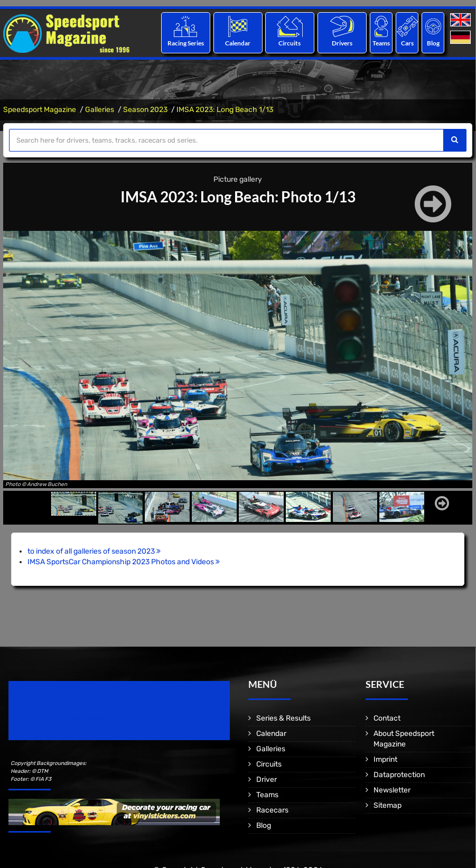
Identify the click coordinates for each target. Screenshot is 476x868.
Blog (433, 43)
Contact (387, 718)
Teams (381, 43)
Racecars (272, 810)
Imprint (385, 759)
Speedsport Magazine (40, 110)
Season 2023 (145, 110)
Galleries (100, 110)
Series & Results (283, 718)
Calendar (238, 43)
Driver (267, 780)
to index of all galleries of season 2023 (94, 551)
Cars (407, 43)
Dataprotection (399, 775)
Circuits (290, 43)
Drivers (342, 43)
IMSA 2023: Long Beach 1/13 (225, 110)
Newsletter (392, 790)
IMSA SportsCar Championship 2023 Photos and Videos (124, 562)
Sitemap (388, 805)
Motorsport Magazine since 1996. (69, 718)
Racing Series (186, 43)
